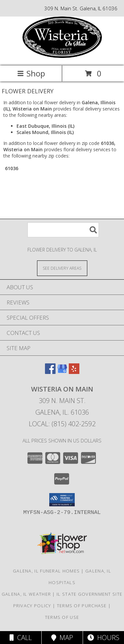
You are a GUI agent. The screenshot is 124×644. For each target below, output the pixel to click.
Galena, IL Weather (26, 594)
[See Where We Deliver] (62, 268)
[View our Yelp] (74, 372)
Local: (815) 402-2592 (62, 424)
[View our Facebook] (50, 372)
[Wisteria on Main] (62, 56)
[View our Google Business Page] (62, 372)
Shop (31, 73)
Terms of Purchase (82, 606)
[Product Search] (63, 230)
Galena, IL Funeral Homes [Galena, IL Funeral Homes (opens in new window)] (46, 571)
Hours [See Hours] (103, 638)
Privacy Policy (32, 606)
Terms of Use (62, 617)
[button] (62, 500)
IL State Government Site (89, 594)
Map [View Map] (62, 638)
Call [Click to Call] (21, 638)
